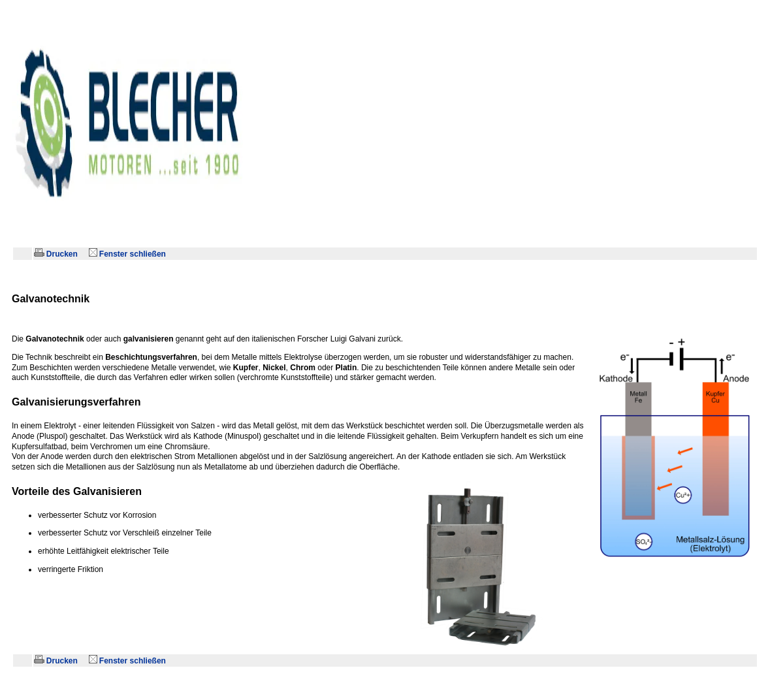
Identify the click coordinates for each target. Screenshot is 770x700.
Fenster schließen (129, 254)
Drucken (57, 254)
